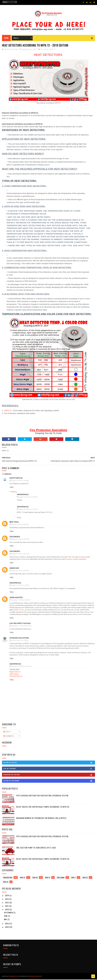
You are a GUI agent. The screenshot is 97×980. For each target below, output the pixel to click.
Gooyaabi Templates (36, 977)
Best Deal (14, 523)
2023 (7, 900)
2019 (7, 924)
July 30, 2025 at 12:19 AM (19, 641)
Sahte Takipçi (14, 675)
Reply (12, 488)
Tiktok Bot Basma (16, 677)
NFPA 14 (48, 878)
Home (6, 38)
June (6, 917)
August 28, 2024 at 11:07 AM (28, 510)
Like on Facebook (49, 769)
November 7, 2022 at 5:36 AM (21, 601)
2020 (7, 910)
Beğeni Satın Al (15, 673)
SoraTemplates (14, 977)
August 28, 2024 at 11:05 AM (28, 498)
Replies (14, 492)
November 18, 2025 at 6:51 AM (21, 667)
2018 (7, 928)
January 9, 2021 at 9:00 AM (20, 525)
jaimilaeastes (16, 598)
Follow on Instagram (49, 781)
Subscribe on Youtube (49, 775)
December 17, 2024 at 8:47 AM (21, 627)
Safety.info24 (16, 479)
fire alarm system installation (76, 560)
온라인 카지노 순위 (21, 611)
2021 (7, 907)
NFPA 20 (35, 878)
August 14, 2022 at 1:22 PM (20, 586)
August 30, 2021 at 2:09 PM (20, 571)
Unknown (14, 569)
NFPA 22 (85, 878)
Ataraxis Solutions (19, 639)
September (9, 913)
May (6, 920)
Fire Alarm (45, 50)
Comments (9, 737)
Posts (7, 732)
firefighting (8, 878)
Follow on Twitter (49, 763)
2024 (7, 896)
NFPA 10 (6, 883)
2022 (7, 903)
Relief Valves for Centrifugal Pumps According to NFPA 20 (43, 807)
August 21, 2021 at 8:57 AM (20, 555)
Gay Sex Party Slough (20, 624)
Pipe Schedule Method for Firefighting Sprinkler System (42, 796)
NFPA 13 (23, 878)
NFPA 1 (73, 878)
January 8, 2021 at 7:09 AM (20, 481)
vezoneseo (15, 537)
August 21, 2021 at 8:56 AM (20, 540)
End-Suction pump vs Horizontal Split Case (36, 848)
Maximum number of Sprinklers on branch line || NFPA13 (41, 819)
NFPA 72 (52, 50)
